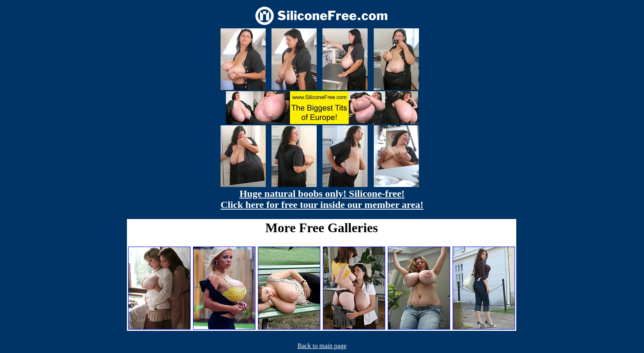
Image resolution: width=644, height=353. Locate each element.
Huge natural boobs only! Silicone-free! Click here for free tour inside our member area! (322, 199)
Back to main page (322, 346)
